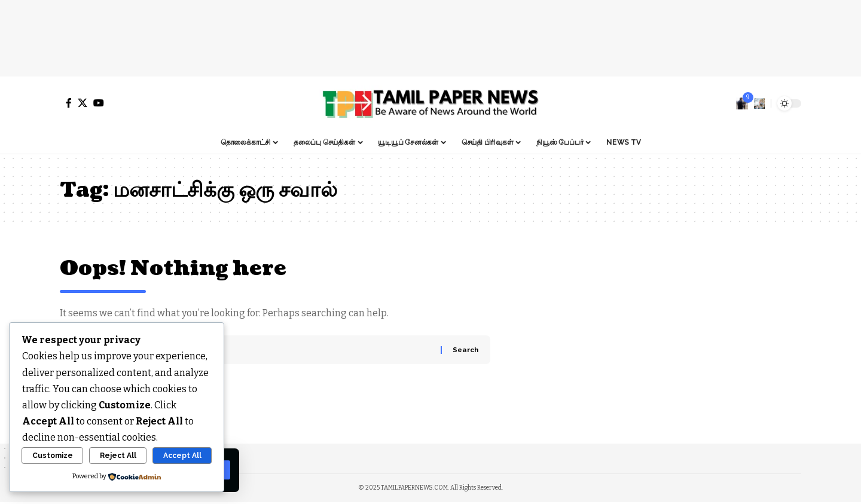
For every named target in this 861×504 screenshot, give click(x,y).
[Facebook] (69, 103)
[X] (83, 103)
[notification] (742, 103)
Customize (53, 456)
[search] (759, 103)
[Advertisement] (430, 36)
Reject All (118, 456)
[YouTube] (99, 103)
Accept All (182, 456)
